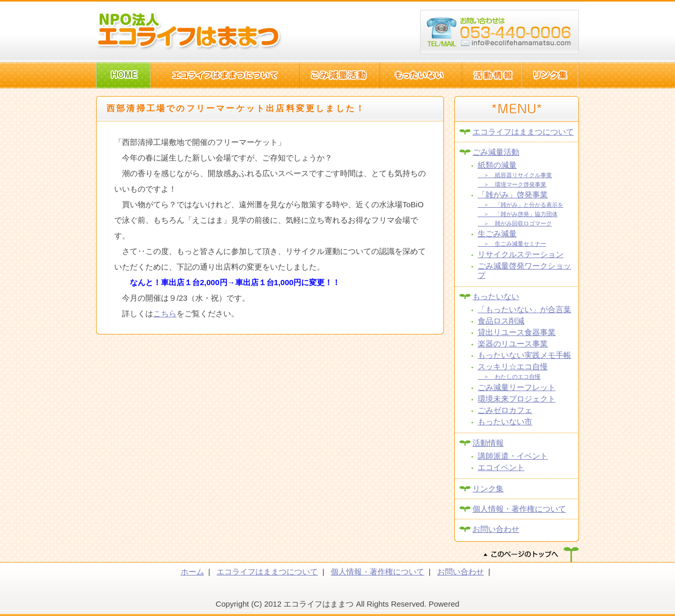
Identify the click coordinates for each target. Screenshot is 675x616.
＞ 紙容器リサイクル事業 (515, 175)
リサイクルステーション (521, 254)
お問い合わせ (496, 529)
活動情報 (488, 443)
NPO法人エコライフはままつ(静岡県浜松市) (190, 31)
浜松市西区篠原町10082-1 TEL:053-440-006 (500, 32)
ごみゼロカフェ (505, 410)
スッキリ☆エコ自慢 (513, 366)
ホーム (192, 572)
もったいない (496, 296)
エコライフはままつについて (523, 132)
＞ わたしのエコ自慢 (509, 377)
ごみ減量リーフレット (517, 387)
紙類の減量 (497, 165)
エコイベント (501, 467)
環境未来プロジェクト (517, 399)
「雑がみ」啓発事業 (513, 195)
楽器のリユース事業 (513, 344)
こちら (165, 313)
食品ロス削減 (501, 321)
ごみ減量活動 (496, 152)
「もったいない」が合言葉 (524, 309)
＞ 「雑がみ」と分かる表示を (521, 205)
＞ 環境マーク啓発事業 (512, 184)
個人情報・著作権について (519, 509)
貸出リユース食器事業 (517, 332)
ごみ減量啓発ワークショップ (524, 270)
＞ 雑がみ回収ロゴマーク (515, 223)
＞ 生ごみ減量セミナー (512, 244)
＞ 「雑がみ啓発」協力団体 (518, 214)
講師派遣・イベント (513, 456)
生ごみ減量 (497, 233)
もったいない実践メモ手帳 (524, 355)
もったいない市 (505, 421)
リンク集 (488, 488)
